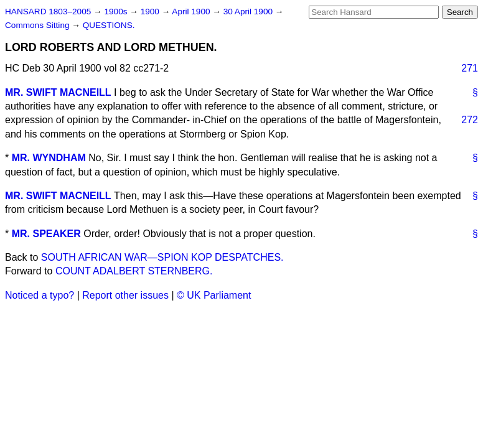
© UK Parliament (214, 295)
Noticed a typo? (40, 295)
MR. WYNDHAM (49, 158)
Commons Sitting (38, 25)
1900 (151, 12)
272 (470, 120)
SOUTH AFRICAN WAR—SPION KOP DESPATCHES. (162, 257)
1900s (117, 12)
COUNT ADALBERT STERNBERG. (134, 271)
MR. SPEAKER (46, 234)
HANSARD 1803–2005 (48, 12)
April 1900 (192, 12)
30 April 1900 (249, 12)
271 (470, 68)
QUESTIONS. (109, 25)
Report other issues (125, 295)
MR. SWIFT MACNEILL (58, 92)
